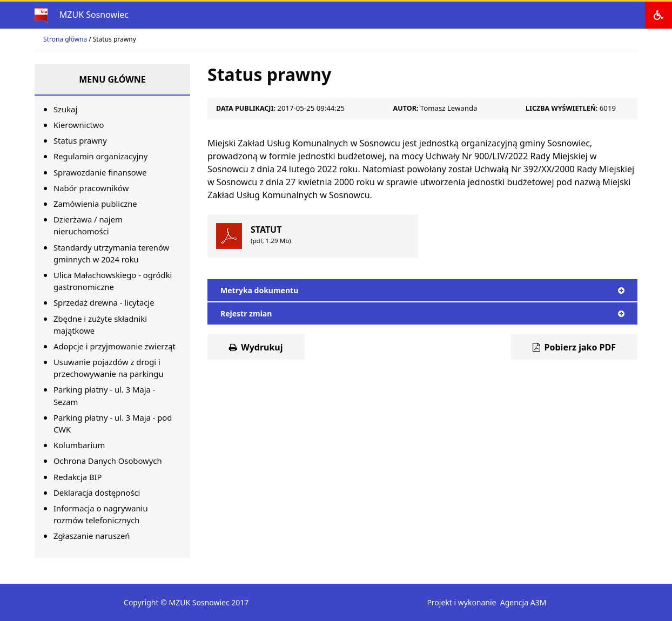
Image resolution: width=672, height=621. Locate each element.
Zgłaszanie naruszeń (92, 536)
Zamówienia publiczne (95, 204)
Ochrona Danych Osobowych (108, 461)
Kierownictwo (79, 125)
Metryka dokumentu (422, 290)
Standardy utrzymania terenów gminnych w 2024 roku (111, 253)
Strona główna (65, 39)
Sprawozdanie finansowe (100, 172)
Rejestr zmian (422, 313)
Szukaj (65, 109)
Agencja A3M (523, 602)
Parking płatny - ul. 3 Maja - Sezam (104, 395)
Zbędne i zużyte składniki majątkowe (100, 325)
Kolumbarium (79, 445)
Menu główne (112, 79)
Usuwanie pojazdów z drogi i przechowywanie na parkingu (109, 368)
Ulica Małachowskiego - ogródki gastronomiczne (113, 281)
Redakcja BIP (78, 477)
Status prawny (80, 140)
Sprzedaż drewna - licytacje (104, 302)
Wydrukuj (256, 347)
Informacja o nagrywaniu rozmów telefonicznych (101, 514)
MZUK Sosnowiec (94, 15)
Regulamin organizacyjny (100, 156)
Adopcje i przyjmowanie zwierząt (115, 346)
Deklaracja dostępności (97, 492)
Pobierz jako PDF (574, 347)
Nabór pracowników (91, 188)
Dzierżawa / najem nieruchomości (88, 225)
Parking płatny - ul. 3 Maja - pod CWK (113, 423)
